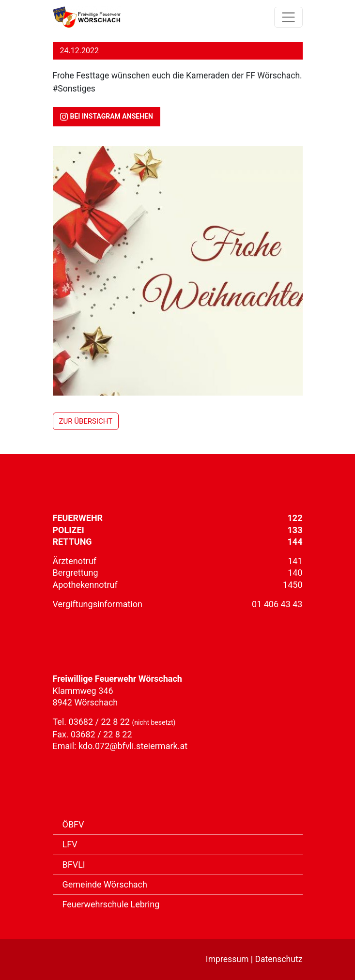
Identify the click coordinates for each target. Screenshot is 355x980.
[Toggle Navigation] (288, 17)
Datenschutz (278, 959)
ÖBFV (73, 824)
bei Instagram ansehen (107, 116)
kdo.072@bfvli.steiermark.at (133, 746)
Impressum (227, 959)
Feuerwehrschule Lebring (111, 904)
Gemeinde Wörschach (105, 884)
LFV (70, 844)
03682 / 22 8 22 (100, 722)
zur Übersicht (86, 421)
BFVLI (74, 865)
